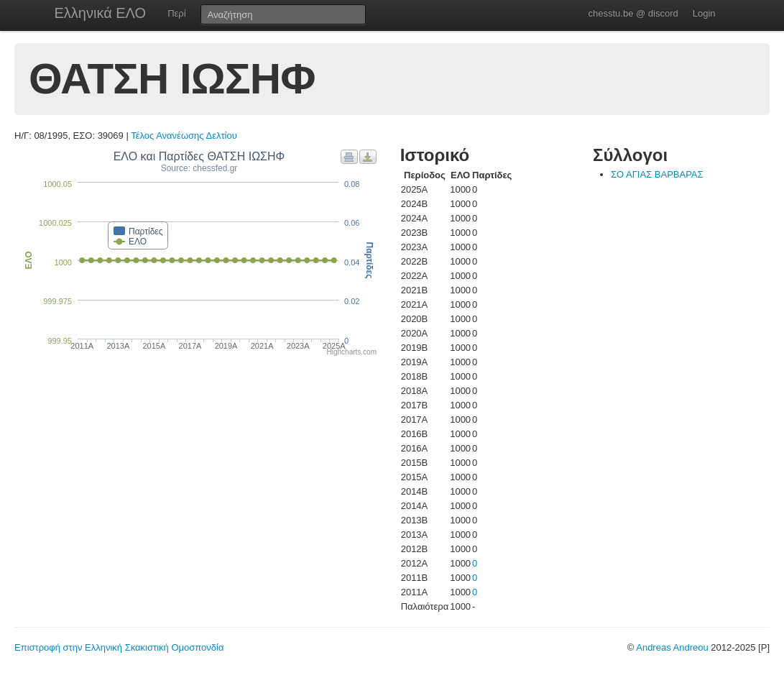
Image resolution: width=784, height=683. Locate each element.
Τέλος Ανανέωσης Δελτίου (184, 136)
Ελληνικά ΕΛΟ (101, 13)
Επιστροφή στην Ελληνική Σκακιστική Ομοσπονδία (119, 647)
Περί (176, 13)
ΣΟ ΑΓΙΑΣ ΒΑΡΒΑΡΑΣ (657, 174)
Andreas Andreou (672, 647)
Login (704, 13)
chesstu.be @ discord (633, 13)
